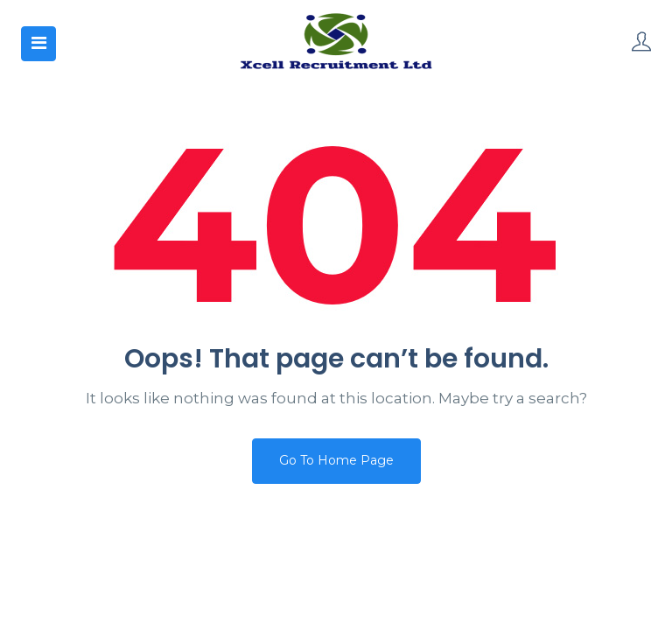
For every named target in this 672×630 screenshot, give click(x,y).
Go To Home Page (336, 460)
